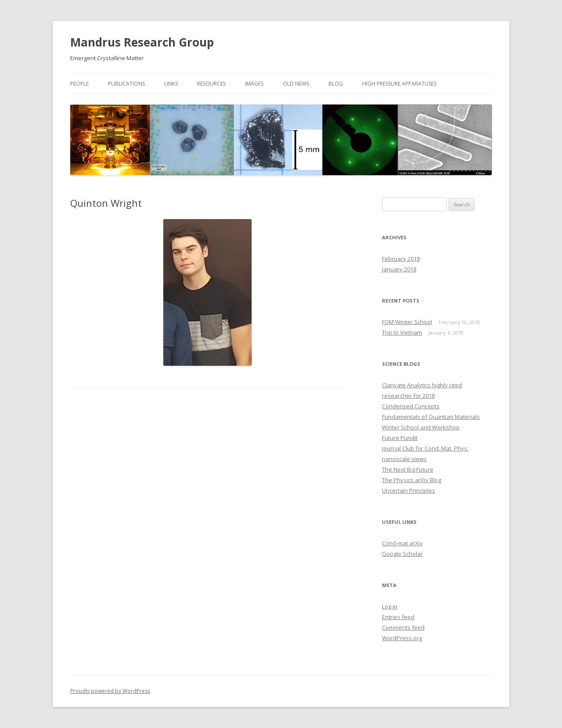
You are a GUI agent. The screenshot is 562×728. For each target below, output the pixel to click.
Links (171, 84)
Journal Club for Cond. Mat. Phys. (425, 448)
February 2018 (401, 259)
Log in (390, 606)
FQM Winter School (407, 322)
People (79, 84)
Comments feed (403, 627)
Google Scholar (402, 554)
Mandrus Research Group (142, 42)
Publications (126, 84)
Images (254, 84)
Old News (296, 84)
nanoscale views (404, 459)
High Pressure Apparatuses (399, 84)
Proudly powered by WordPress (110, 691)
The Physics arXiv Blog (412, 480)
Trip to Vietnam (402, 332)
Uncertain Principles (409, 490)
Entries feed (398, 617)
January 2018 (399, 269)
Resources (211, 84)
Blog (336, 84)
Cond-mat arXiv (402, 543)
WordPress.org (402, 638)
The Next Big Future (408, 469)
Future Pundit (400, 438)
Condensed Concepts (411, 406)
